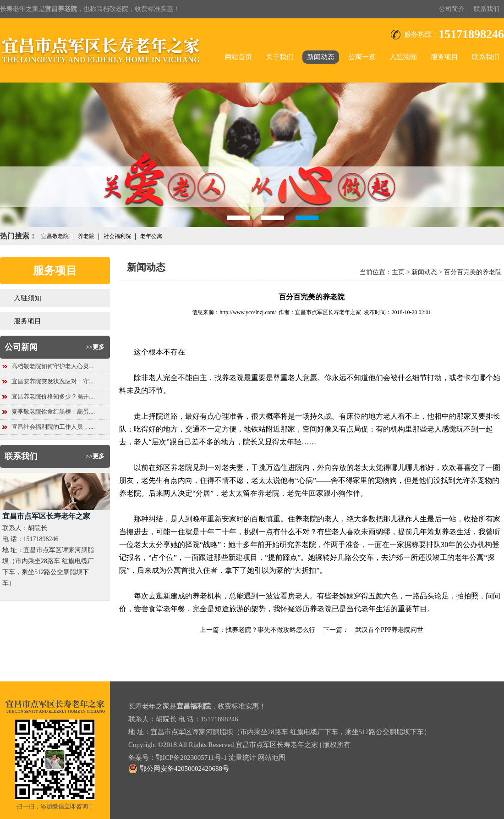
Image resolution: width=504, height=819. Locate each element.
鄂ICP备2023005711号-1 (191, 758)
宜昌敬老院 (55, 236)
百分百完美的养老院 (473, 272)
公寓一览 (362, 57)
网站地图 (272, 758)
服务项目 (444, 57)
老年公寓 (151, 236)
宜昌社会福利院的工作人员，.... (53, 427)
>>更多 (95, 347)
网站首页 (238, 57)
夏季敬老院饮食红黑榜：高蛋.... (53, 412)
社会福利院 (117, 236)
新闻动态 (321, 57)
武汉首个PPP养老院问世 (386, 630)
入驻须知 (403, 57)
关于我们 (279, 57)
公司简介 (452, 9)
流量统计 (242, 758)
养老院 (86, 236)
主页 (398, 272)
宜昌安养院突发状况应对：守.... (53, 381)
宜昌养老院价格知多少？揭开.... (53, 396)
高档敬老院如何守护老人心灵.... (53, 366)
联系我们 (487, 9)
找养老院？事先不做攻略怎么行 (270, 630)
